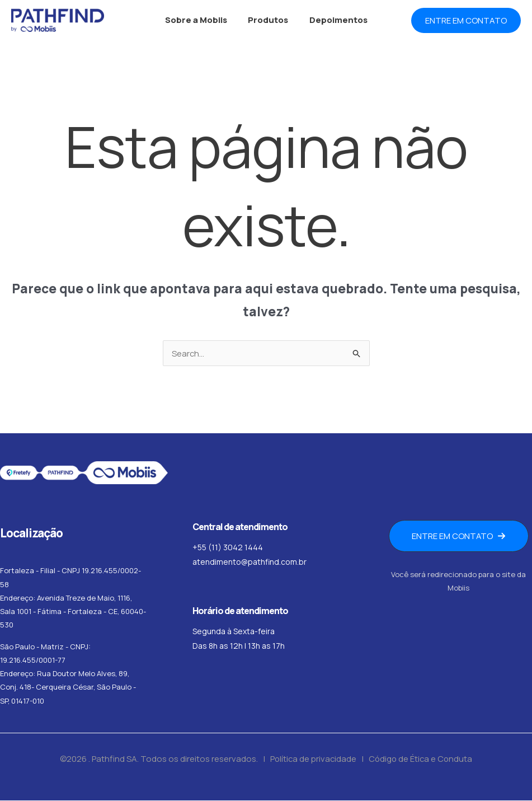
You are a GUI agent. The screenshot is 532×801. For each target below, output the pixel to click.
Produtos (268, 20)
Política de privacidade (312, 759)
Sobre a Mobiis (200, 20)
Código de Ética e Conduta (422, 759)
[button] (466, 20)
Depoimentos (334, 20)
